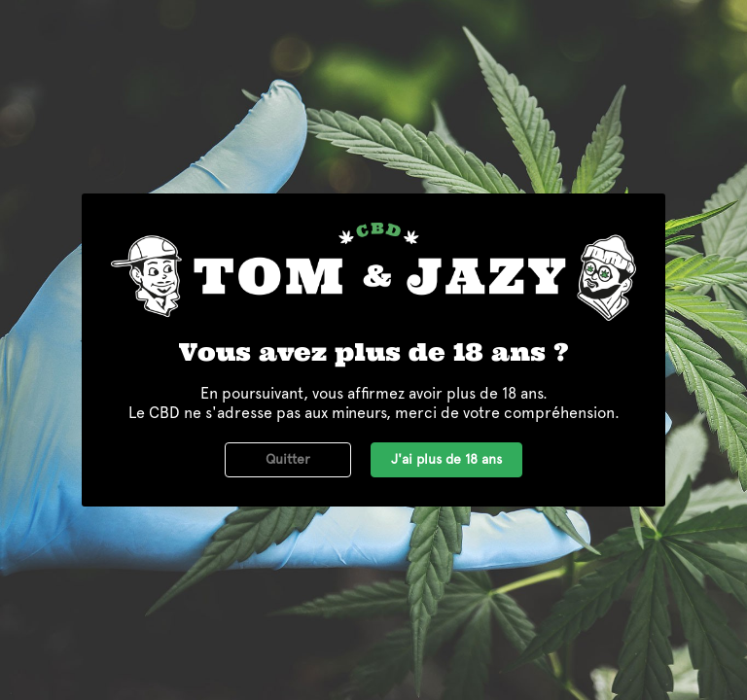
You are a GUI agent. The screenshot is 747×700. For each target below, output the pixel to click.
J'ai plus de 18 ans (446, 459)
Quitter (288, 459)
